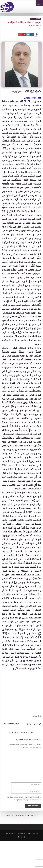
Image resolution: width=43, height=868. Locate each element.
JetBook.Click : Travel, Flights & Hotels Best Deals (22, 816)
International (36, 19)
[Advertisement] (22, 738)
